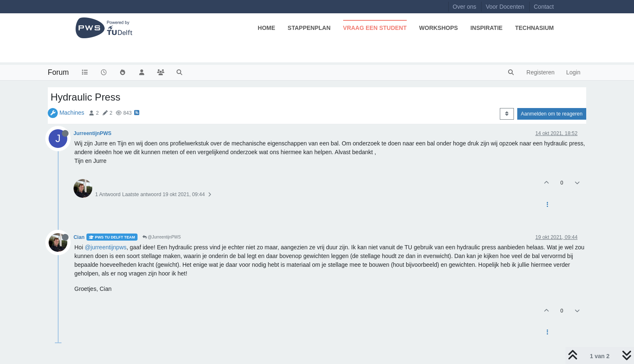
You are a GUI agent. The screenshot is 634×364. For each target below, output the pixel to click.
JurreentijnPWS (92, 133)
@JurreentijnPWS (162, 237)
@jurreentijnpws (106, 247)
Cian (79, 237)
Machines (72, 113)
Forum (58, 72)
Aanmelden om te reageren (552, 114)
